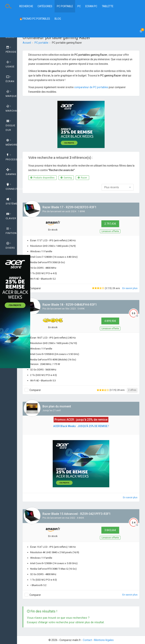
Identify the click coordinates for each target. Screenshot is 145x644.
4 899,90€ (110, 321)
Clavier (11, 216)
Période (11, 50)
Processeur (11, 157)
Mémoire (11, 143)
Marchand (11, 109)
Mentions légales (104, 640)
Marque (11, 94)
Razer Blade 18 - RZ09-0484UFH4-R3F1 (70, 305)
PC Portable (65, 6)
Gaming (66, 178)
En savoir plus (130, 288)
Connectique (11, 187)
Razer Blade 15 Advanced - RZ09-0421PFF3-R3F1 (77, 514)
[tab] (8, 50)
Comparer (35, 288)
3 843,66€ (110, 530)
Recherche (26, 6)
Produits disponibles (42, 178)
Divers (10, 246)
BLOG (58, 19)
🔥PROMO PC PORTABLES (35, 19)
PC (79, 6)
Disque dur (10, 126)
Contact (87, 640)
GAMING (11, 172)
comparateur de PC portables (91, 87)
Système (11, 201)
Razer (82, 178)
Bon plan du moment (57, 406)
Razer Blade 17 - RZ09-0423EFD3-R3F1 (69, 207)
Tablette (108, 6)
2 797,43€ (110, 224)
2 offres (132, 390)
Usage (10, 64)
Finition (11, 231)
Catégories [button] (45, 6)
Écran (10, 79)
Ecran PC (91, 6)
